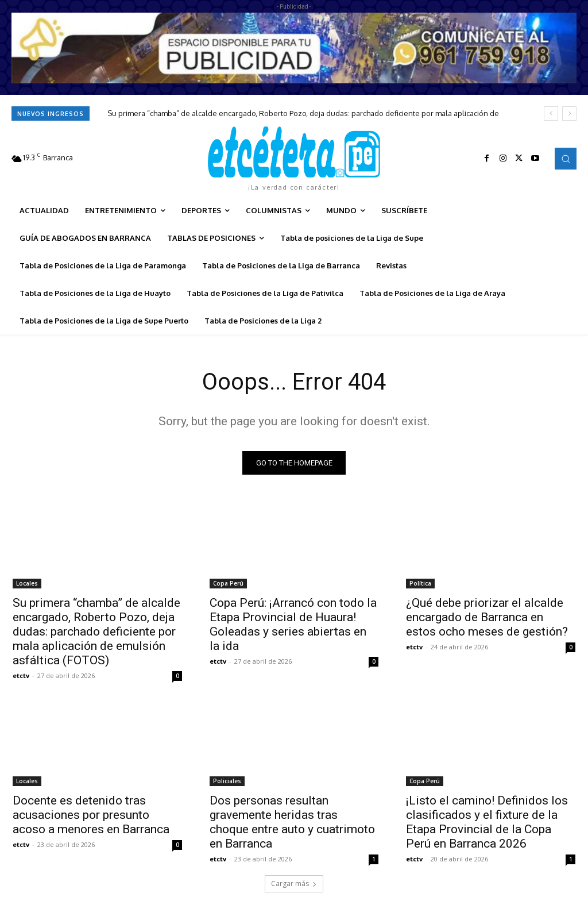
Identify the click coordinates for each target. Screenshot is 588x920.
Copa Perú (228, 583)
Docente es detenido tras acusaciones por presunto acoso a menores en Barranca (91, 814)
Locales (27, 583)
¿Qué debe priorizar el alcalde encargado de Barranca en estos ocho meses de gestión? (487, 617)
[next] (569, 113)
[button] (566, 159)
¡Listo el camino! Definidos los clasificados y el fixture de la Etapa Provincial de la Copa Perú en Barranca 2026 (487, 821)
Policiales (227, 780)
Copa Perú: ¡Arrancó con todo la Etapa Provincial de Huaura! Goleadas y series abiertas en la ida (293, 624)
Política (420, 583)
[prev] (551, 113)
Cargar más (294, 884)
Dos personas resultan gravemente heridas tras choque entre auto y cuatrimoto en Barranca (292, 821)
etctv (21, 675)
